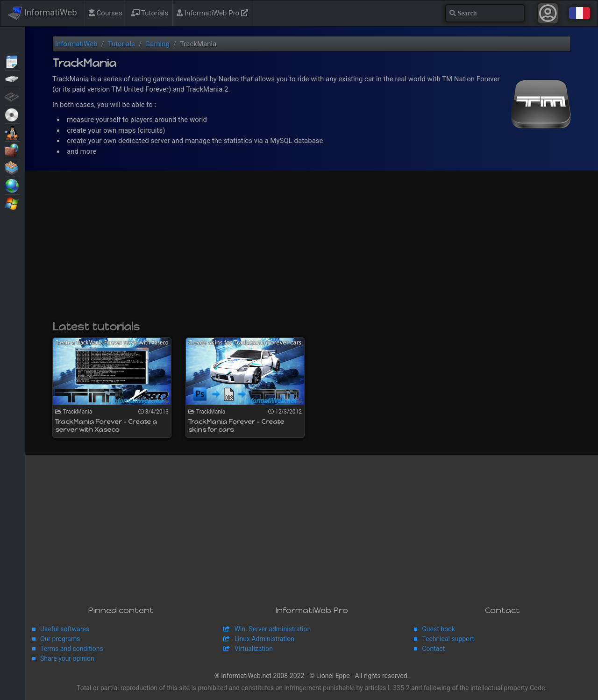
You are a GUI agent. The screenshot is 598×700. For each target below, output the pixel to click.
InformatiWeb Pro (212, 13)
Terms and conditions (72, 649)
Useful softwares (65, 629)
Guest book (438, 629)
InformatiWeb (43, 13)
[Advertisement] (312, 250)
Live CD (12, 114)
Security (12, 150)
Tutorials (150, 13)
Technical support (448, 639)
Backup (12, 79)
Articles (12, 61)
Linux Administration (264, 639)
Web (12, 185)
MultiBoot (12, 132)
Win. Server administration (273, 629)
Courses (106, 13)
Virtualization (12, 167)
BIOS (12, 96)
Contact (433, 649)
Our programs (60, 639)
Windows (12, 203)
